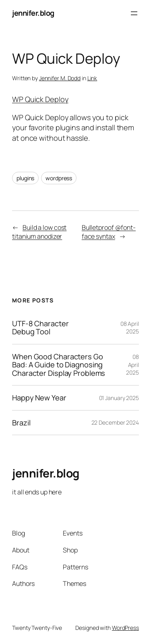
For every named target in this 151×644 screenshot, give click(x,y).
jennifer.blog (33, 13)
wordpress (59, 178)
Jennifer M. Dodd (60, 78)
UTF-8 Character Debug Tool (40, 328)
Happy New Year (39, 398)
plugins (25, 178)
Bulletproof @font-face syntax (109, 232)
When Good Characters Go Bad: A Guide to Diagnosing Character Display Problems (59, 365)
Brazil (21, 423)
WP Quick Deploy (40, 99)
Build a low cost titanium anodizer (39, 232)
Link (92, 78)
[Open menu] (134, 13)
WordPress (125, 628)
